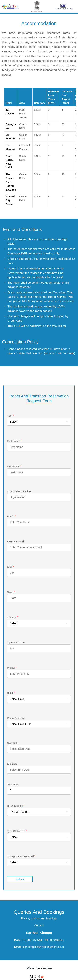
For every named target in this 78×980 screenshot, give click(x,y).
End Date (12, 764)
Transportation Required (21, 856)
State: (11, 592)
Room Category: (16, 718)
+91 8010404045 (54, 940)
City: (10, 567)
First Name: (14, 441)
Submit (20, 879)
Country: (13, 617)
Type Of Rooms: (17, 831)
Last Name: (14, 466)
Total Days (13, 785)
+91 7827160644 (32, 940)
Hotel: (11, 693)
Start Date (13, 743)
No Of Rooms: (16, 806)
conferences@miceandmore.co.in (43, 947)
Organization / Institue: (19, 491)
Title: (11, 416)
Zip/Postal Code (16, 642)
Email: (11, 516)
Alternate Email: (16, 541)
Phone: (12, 668)
